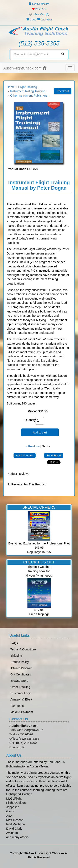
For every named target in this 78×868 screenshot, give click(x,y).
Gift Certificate (39, 4)
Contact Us (17, 747)
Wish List (39, 9)
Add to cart (40, 432)
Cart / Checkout (39, 20)
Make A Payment (22, 712)
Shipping (16, 656)
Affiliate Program (21, 668)
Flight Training (27, 87)
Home (11, 87)
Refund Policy (20, 662)
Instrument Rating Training (28, 91)
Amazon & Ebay (21, 699)
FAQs (14, 643)
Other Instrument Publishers (29, 96)
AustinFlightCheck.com (25, 68)
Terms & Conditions (23, 649)
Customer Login (21, 693)
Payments (17, 706)
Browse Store (19, 681)
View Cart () (41, 14)
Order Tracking (20, 687)
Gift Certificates (21, 674)
